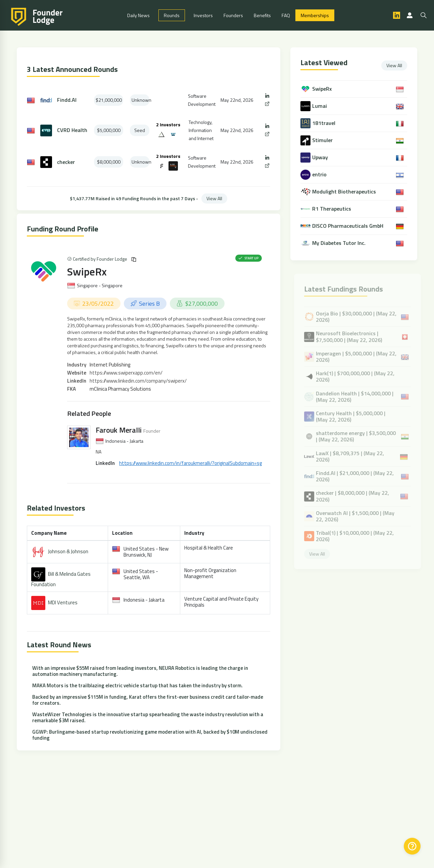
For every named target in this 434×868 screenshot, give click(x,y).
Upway (321, 157)
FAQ (286, 15)
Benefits (262, 15)
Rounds (172, 15)
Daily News (138, 15)
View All (214, 198)
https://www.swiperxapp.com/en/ (126, 373)
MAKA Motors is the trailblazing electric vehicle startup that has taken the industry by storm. (137, 685)
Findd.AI (67, 100)
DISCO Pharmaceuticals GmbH (348, 226)
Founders (233, 15)
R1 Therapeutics (332, 209)
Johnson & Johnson (68, 551)
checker (66, 162)
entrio (320, 175)
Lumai (320, 106)
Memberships (315, 15)
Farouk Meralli (119, 430)
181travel (324, 123)
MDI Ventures (63, 602)
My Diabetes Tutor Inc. (340, 243)
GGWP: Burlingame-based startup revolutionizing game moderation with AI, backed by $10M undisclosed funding (150, 735)
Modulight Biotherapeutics (345, 192)
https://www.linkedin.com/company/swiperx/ (138, 381)
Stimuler (323, 140)
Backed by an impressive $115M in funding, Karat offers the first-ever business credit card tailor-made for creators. (148, 700)
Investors (203, 15)
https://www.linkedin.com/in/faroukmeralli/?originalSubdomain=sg (190, 463)
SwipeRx (87, 271)
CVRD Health (72, 130)
